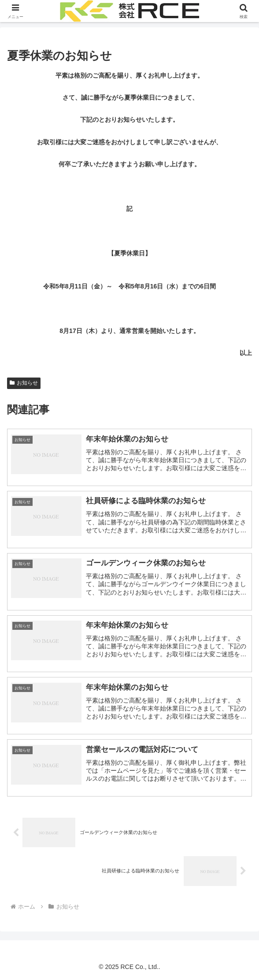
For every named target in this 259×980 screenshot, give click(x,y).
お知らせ (24, 383)
